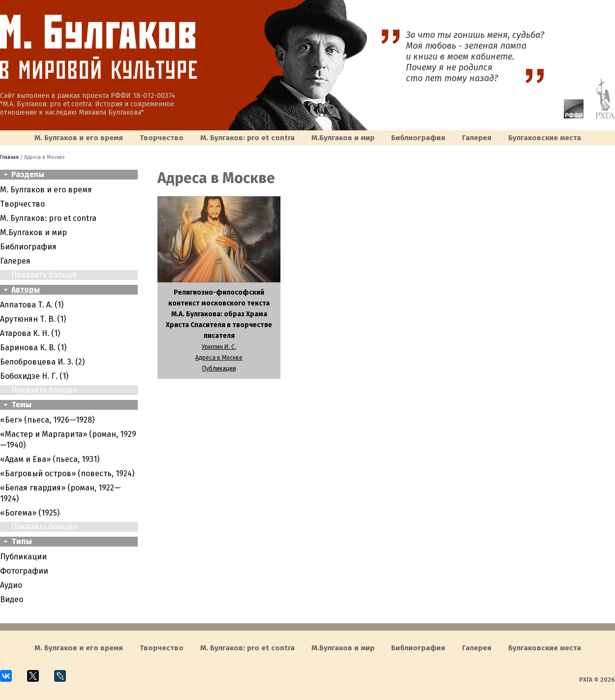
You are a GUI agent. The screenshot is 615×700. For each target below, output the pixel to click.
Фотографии (24, 571)
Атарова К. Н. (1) (30, 333)
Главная (9, 157)
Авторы (26, 289)
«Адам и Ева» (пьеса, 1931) (50, 459)
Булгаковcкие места (545, 138)
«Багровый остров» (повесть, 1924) (67, 473)
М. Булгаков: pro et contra (247, 138)
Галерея (477, 138)
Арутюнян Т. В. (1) (33, 319)
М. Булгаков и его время (79, 138)
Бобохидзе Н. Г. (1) (34, 376)
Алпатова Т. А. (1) (32, 305)
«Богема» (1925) (30, 513)
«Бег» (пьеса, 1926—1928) (47, 420)
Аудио (11, 585)
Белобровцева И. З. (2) (42, 362)
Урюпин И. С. (219, 347)
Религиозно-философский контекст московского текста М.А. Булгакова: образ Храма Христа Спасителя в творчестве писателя (219, 314)
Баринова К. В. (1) (33, 348)
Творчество (162, 138)
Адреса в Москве (219, 358)
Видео (12, 599)
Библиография (418, 138)
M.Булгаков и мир (343, 138)
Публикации (23, 557)
